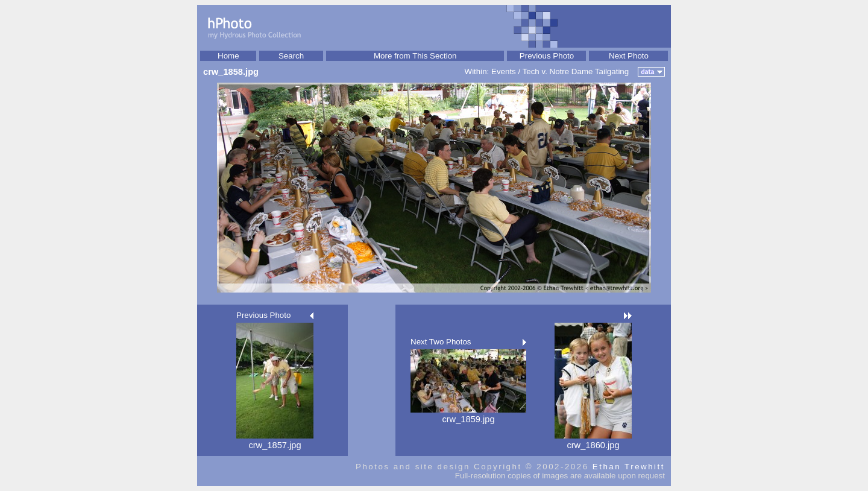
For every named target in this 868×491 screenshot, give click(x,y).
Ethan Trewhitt (629, 467)
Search (291, 56)
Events (504, 71)
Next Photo (629, 56)
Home (228, 56)
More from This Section (415, 56)
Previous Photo (547, 56)
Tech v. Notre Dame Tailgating (576, 71)
